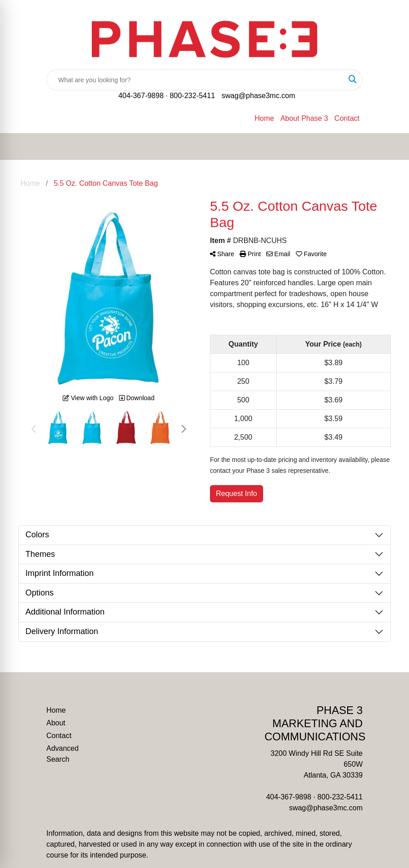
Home (264, 118)
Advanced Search (62, 754)
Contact (347, 118)
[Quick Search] (195, 80)
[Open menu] (391, 147)
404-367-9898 (141, 96)
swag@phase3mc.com (258, 96)
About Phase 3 (304, 118)
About (56, 723)
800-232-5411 (192, 96)
